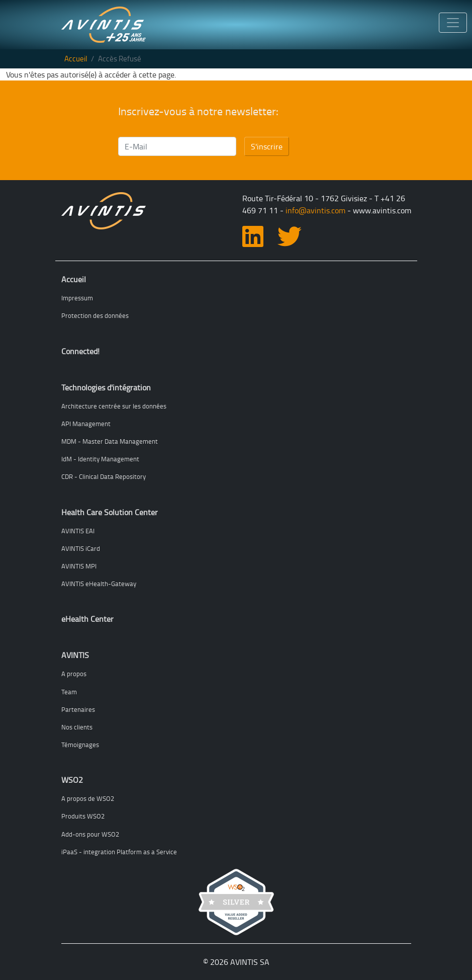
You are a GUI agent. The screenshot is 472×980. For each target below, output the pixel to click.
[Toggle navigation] (453, 23)
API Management (86, 424)
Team (69, 692)
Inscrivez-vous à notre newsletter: (198, 111)
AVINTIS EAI (78, 531)
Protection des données (95, 315)
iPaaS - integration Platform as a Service (119, 852)
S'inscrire (267, 146)
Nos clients (77, 727)
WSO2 (72, 780)
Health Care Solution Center (110, 512)
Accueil (76, 59)
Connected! (80, 351)
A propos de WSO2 (88, 798)
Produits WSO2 (83, 816)
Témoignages (80, 745)
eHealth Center (87, 619)
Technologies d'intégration (106, 387)
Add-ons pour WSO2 (90, 834)
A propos (74, 674)
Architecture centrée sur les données (114, 406)
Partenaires (78, 709)
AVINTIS (75, 655)
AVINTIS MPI (79, 566)
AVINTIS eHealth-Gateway (99, 584)
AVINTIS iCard (81, 548)
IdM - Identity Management (100, 459)
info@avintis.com (315, 210)
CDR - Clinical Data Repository (104, 476)
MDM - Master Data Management (110, 441)
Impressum (77, 298)
